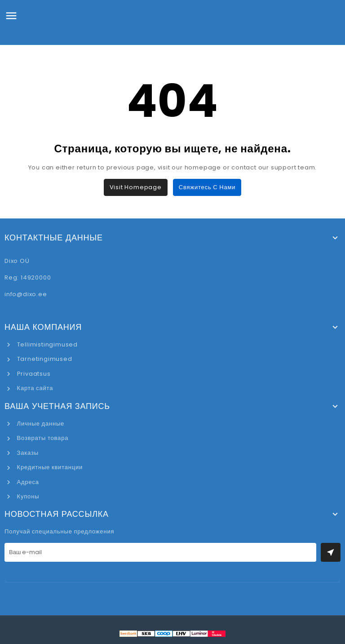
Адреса (27, 482)
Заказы (27, 453)
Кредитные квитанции (49, 467)
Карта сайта (34, 388)
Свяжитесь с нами (207, 187)
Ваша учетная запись (57, 406)
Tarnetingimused (44, 359)
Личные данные (40, 424)
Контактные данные (54, 238)
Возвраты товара (42, 438)
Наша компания (43, 327)
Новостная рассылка (57, 514)
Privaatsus (33, 374)
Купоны (27, 496)
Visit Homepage (136, 187)
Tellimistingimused (46, 344)
